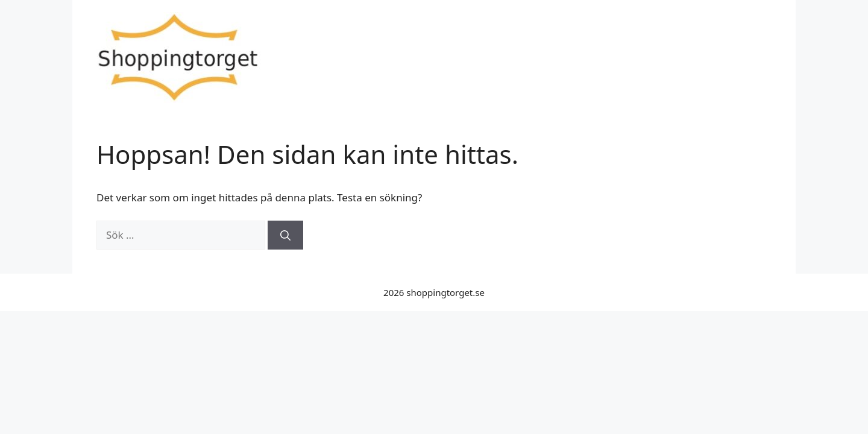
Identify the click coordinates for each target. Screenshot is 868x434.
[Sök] (285, 235)
